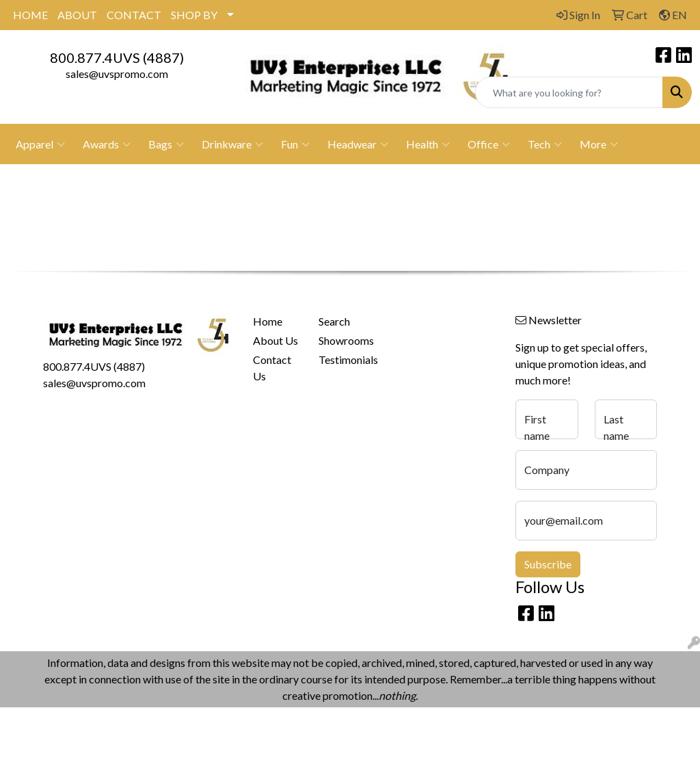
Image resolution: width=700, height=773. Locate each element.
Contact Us (272, 368)
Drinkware (232, 144)
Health (428, 144)
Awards (107, 144)
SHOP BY (194, 15)
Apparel (40, 144)
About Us (275, 340)
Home (268, 321)
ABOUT (77, 15)
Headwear (358, 144)
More (599, 144)
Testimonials (343, 359)
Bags (166, 144)
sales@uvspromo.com (117, 74)
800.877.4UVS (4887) (117, 57)
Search (334, 321)
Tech (545, 144)
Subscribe (548, 564)
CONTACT (134, 15)
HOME (30, 15)
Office (489, 144)
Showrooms (343, 340)
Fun (295, 144)
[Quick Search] (569, 92)
